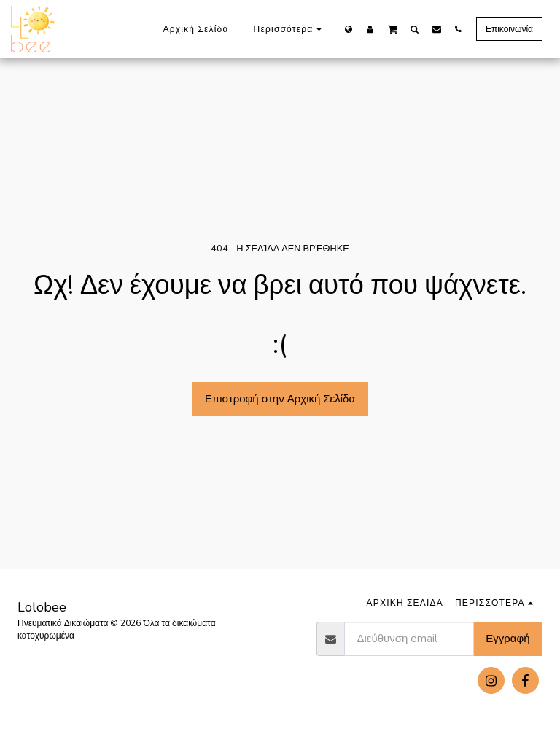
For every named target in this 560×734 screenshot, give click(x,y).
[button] (393, 28)
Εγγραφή (507, 639)
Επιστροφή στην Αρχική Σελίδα (280, 399)
